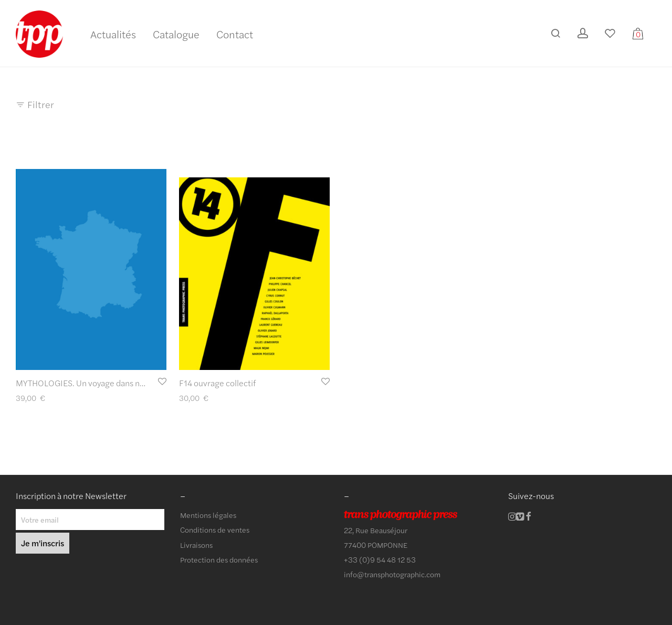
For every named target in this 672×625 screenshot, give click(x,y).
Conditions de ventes (215, 529)
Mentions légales (208, 515)
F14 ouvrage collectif (217, 383)
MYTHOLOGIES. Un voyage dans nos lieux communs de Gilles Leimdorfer (149, 383)
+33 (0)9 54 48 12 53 (380, 559)
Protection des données (219, 559)
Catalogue (176, 34)
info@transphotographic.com (392, 574)
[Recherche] (555, 33)
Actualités (113, 34)
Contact (235, 34)
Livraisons (196, 545)
